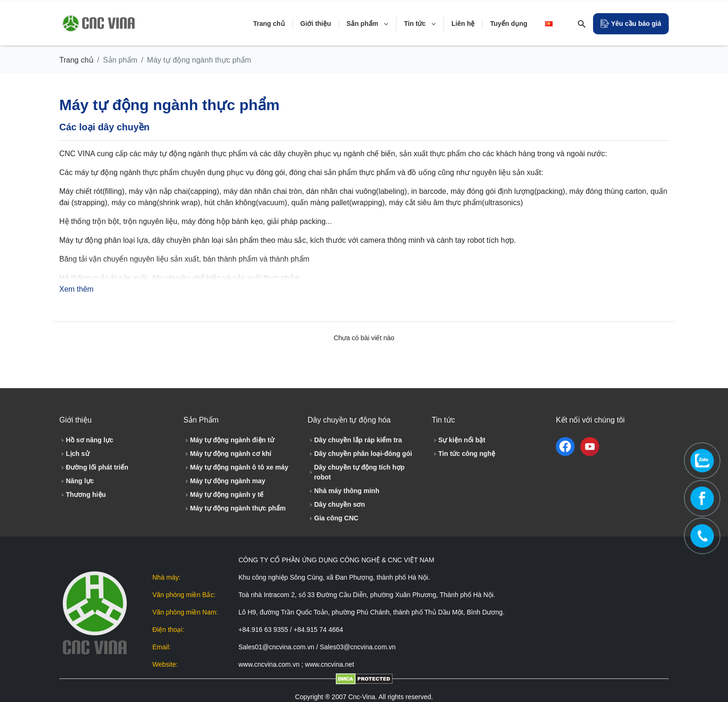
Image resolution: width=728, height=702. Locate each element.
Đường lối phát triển (94, 467)
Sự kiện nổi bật (459, 440)
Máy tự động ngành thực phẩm (235, 508)
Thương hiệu (83, 495)
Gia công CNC (333, 518)
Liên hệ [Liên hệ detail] (463, 24)
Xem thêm (76, 289)
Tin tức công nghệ (463, 454)
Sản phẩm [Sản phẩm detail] (368, 24)
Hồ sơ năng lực (86, 440)
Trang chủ (76, 60)
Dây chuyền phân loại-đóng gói (360, 454)
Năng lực (77, 481)
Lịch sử (74, 454)
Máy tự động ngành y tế (223, 495)
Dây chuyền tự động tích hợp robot (356, 472)
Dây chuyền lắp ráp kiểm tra (355, 440)
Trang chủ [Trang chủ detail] (269, 24)
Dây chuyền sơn (336, 504)
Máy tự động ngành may (224, 481)
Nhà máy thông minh (343, 491)
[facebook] (567, 447)
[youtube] (590, 447)
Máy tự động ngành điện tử (229, 440)
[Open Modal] (631, 24)
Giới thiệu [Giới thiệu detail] (316, 24)
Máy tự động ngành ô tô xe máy (236, 467)
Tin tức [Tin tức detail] (420, 24)
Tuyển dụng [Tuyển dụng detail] (509, 24)
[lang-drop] (551, 24)
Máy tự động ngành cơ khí (227, 454)
